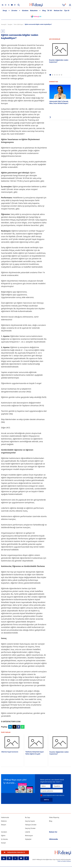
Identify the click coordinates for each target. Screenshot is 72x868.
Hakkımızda (5, 817)
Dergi (5, 11)
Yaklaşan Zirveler (31, 825)
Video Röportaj (54, 817)
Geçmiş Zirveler (30, 828)
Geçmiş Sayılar (30, 821)
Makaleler (34, 11)
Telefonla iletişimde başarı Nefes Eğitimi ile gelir (35, 753)
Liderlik (28, 832)
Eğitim (3, 836)
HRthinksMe (54, 839)
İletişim (4, 825)
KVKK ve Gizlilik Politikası (64, 861)
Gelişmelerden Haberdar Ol (14, 852)
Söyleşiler (28, 839)
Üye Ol (67, 11)
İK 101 (50, 11)
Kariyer (3, 843)
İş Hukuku (5, 839)
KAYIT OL (46, 800)
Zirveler (14, 11)
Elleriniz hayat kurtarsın (10, 752)
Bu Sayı (28, 817)
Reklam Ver (58, 11)
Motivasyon (29, 836)
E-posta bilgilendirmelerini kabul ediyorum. (54, 795)
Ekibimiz (4, 821)
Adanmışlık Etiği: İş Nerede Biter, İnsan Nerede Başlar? (59, 102)
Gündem (25, 11)
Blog (44, 11)
